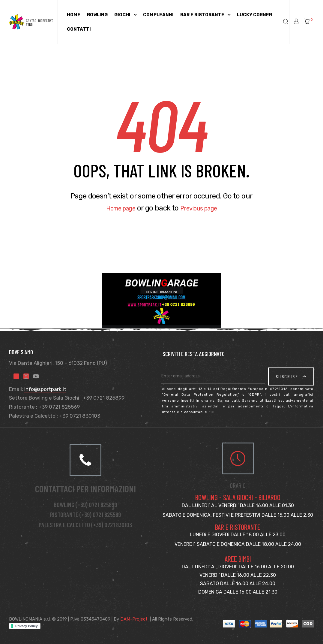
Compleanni (158, 15)
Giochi (125, 15)
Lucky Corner (254, 15)
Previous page (202, 208)
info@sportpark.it (45, 389)
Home (74, 15)
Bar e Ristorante (205, 15)
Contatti (79, 29)
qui (211, 412)
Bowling (97, 15)
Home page (116, 208)
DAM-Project (134, 619)
